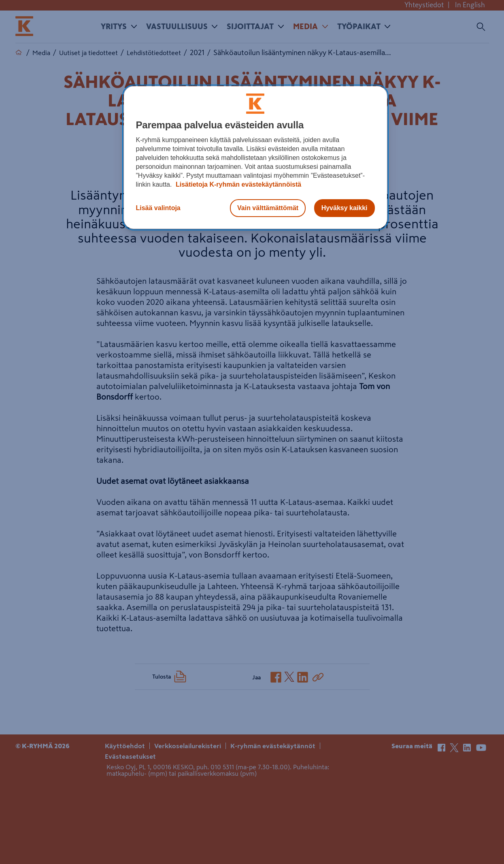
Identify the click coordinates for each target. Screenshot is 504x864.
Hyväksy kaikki (345, 208)
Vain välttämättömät (268, 208)
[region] (255, 157)
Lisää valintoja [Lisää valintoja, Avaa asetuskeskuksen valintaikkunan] (158, 208)
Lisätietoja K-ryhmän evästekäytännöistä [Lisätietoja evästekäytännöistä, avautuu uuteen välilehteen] (237, 184)
